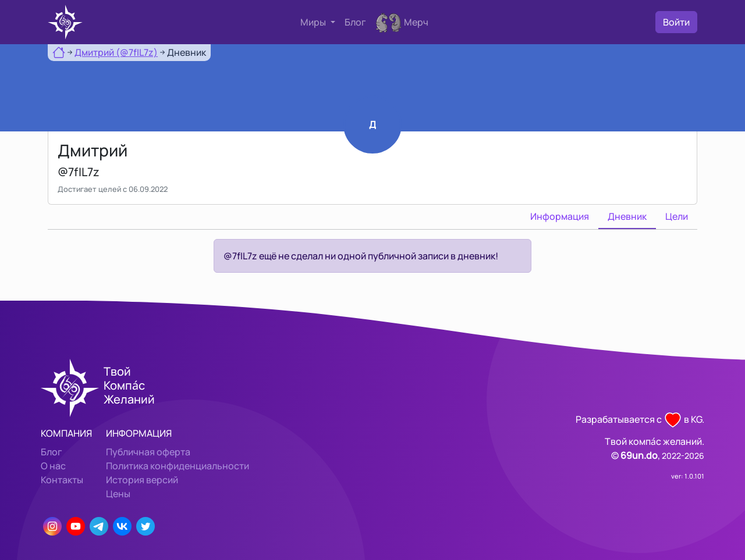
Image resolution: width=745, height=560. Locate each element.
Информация (560, 216)
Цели (677, 216)
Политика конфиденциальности (178, 466)
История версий (142, 480)
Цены (118, 494)
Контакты (62, 480)
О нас (53, 466)
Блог (355, 22)
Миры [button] (314, 22)
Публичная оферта (148, 452)
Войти (676, 22)
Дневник (627, 216)
